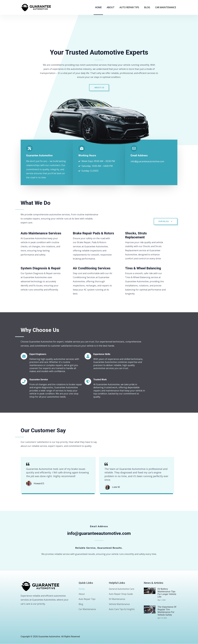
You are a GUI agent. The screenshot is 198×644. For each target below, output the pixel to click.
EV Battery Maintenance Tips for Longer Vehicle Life (167, 593)
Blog (147, 7)
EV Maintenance (117, 599)
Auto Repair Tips (129, 7)
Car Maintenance (166, 7)
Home (98, 7)
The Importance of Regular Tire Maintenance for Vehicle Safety (167, 611)
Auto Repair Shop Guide (121, 594)
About (111, 7)
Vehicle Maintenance (120, 604)
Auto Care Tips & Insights (122, 609)
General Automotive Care (122, 589)
